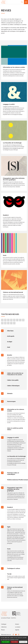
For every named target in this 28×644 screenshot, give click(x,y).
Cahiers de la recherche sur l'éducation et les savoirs (15, 374)
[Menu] (26, 2)
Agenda (17, 630)
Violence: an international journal (13, 292)
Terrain (9, 574)
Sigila (9, 527)
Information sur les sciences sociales (14, 67)
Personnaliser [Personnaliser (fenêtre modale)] (23, 642)
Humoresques (11, 401)
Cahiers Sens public (13, 380)
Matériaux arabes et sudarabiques (13, 474)
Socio (5, 255)
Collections (4, 627)
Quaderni (6, 215)
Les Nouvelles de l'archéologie (12, 143)
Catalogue (4, 624)
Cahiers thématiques (13, 386)
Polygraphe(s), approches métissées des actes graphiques (14, 179)
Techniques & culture (14, 569)
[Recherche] (22, 2)
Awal (9, 347)
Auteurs (17, 624)
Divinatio (10, 394)
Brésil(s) (10, 355)
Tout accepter (6, 642)
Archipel (10, 342)
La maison (18, 627)
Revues (3, 630)
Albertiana (10, 331)
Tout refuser (14, 642)
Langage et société (9, 104)
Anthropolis (11, 336)
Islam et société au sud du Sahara (15, 429)
